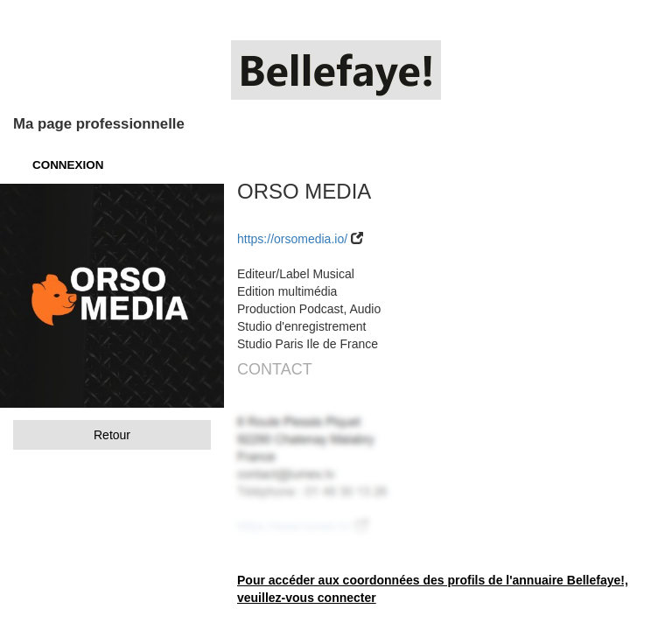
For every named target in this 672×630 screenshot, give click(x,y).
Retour (112, 435)
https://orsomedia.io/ (292, 239)
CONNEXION (68, 165)
